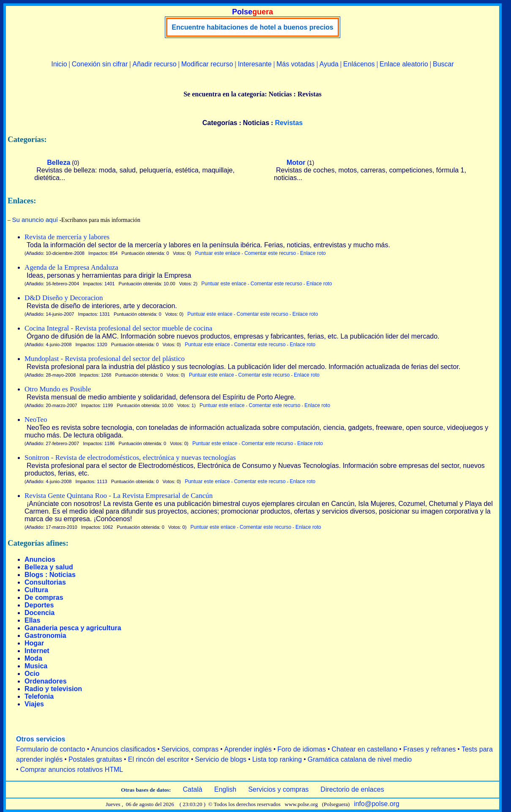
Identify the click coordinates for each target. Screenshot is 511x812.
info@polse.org (377, 804)
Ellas (32, 620)
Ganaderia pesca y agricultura (73, 628)
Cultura (36, 590)
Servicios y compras (278, 789)
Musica (36, 666)
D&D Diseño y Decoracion (64, 298)
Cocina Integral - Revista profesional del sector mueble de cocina (118, 328)
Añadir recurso (154, 64)
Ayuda (329, 64)
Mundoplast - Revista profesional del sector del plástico (105, 359)
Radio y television (53, 689)
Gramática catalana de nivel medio (360, 759)
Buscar (443, 64)
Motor (296, 163)
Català (192, 789)
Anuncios (40, 559)
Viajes (34, 704)
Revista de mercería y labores (67, 237)
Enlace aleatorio (404, 64)
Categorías (220, 123)
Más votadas (296, 64)
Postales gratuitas (95, 759)
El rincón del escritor (159, 759)
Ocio (32, 674)
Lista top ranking (277, 759)
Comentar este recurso (270, 253)
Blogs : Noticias (50, 575)
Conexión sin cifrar (100, 64)
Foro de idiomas (302, 749)
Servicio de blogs (221, 759)
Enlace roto (313, 253)
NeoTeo (36, 420)
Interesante (255, 64)
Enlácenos (359, 64)
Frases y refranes (429, 749)
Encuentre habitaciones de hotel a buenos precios (252, 27)
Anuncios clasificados (123, 749)
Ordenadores (46, 681)
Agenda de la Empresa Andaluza (71, 267)
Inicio (59, 64)
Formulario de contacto (51, 749)
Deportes (39, 605)
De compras (44, 597)
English (225, 789)
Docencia (40, 613)
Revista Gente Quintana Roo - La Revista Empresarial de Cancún (119, 496)
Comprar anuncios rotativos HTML (72, 770)
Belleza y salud (49, 567)
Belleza (59, 163)
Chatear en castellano (365, 749)
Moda (33, 658)
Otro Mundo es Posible (58, 389)
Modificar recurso (207, 64)
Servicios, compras (190, 749)
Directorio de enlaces (352, 789)
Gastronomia (45, 636)
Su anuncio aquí (35, 220)
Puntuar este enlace (218, 253)
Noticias (256, 123)
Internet (37, 651)
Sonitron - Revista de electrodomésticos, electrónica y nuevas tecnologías (130, 458)
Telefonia (39, 696)
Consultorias (45, 582)
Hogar (34, 643)
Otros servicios (41, 739)
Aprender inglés (248, 749)
